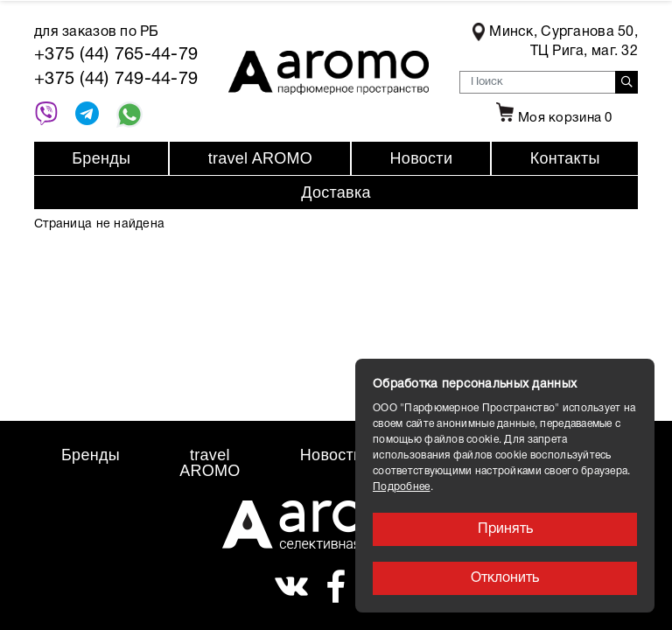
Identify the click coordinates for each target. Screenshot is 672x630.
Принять (505, 529)
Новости (422, 158)
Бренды (101, 158)
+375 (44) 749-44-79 (116, 80)
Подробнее (402, 487)
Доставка (336, 192)
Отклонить (505, 578)
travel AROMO (260, 158)
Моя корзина (552, 118)
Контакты (565, 158)
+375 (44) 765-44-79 (116, 55)
